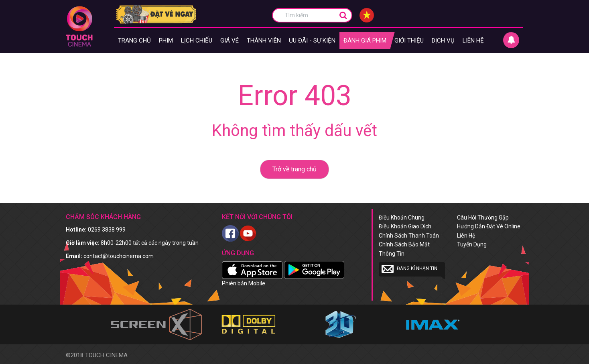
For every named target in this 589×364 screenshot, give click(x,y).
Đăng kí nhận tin (409, 269)
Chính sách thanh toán (409, 236)
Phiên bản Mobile (244, 283)
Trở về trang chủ (294, 169)
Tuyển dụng (472, 244)
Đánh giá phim (365, 41)
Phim (166, 41)
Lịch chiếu (197, 41)
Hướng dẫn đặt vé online (489, 226)
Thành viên (264, 41)
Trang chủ (134, 41)
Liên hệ (473, 41)
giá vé (230, 41)
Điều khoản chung (402, 218)
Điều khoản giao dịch (405, 226)
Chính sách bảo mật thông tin (404, 249)
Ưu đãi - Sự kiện (312, 41)
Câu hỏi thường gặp (483, 218)
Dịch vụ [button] (443, 41)
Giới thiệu (409, 41)
